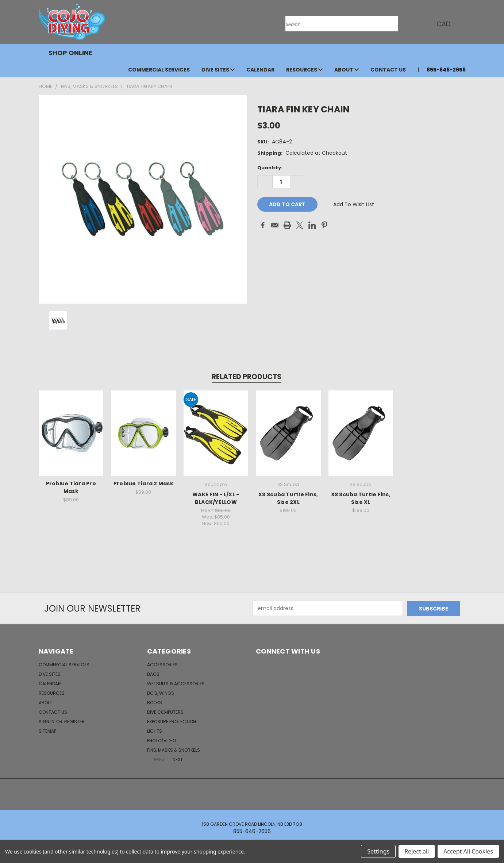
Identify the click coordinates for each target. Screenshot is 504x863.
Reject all (417, 851)
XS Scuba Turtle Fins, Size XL (361, 498)
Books (155, 702)
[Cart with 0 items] (464, 24)
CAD (446, 24)
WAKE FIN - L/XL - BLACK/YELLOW (216, 498)
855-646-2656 (446, 70)
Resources (304, 70)
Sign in (47, 721)
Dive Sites (218, 70)
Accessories (162, 664)
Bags (153, 674)
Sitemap (47, 731)
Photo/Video (161, 740)
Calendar (260, 70)
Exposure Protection (172, 721)
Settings (378, 851)
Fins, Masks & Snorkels (174, 750)
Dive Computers (165, 712)
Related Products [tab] (247, 377)
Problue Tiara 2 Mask (143, 483)
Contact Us (388, 70)
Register (74, 721)
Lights (155, 731)
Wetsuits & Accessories (176, 683)
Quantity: (270, 168)
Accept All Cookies (468, 851)
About (347, 70)
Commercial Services (159, 70)
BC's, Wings (161, 693)
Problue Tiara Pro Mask (71, 487)
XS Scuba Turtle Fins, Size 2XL (288, 498)
